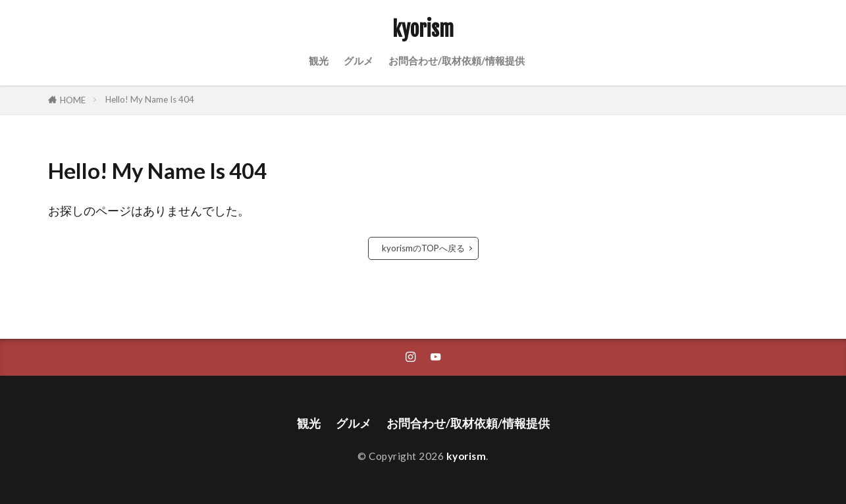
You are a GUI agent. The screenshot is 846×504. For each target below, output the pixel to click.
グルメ (358, 61)
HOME (73, 100)
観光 (319, 61)
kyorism (423, 30)
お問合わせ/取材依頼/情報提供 (457, 61)
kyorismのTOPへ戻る (423, 248)
